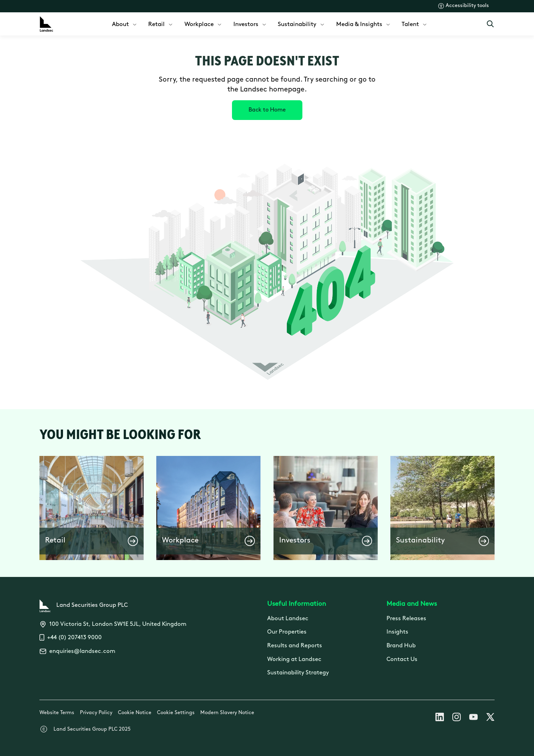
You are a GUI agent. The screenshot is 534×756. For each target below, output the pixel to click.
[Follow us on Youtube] (473, 718)
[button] (92, 508)
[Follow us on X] (490, 718)
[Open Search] (490, 24)
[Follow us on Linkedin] (440, 718)
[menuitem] (125, 24)
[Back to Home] (267, 110)
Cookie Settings (176, 713)
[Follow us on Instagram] (457, 718)
